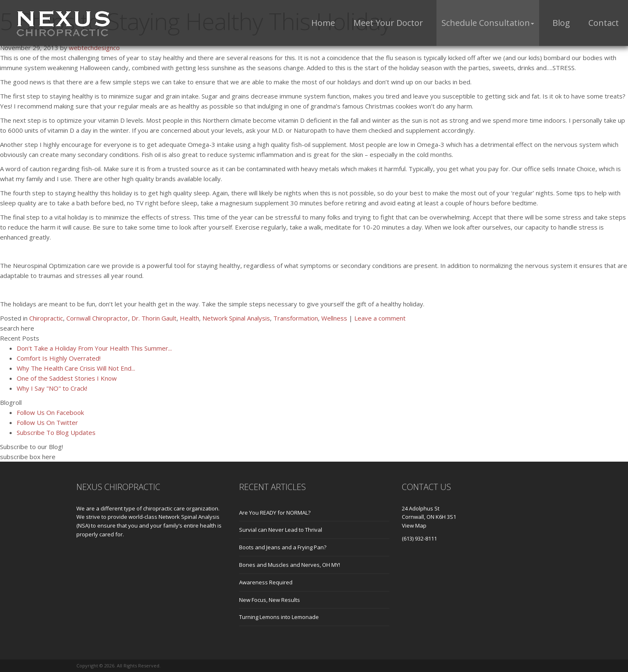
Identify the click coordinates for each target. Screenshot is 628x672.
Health (189, 318)
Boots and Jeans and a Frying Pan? (283, 547)
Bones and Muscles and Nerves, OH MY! (290, 565)
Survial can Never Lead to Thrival (281, 530)
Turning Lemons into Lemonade (279, 617)
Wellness (334, 318)
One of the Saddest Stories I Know (67, 378)
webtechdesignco (94, 48)
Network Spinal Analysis (236, 318)
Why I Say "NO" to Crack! (52, 388)
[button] (488, 23)
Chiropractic (46, 318)
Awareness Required (266, 582)
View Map (414, 525)
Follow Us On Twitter (47, 422)
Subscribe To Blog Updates (56, 432)
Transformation (296, 318)
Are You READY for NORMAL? (275, 513)
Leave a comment (380, 318)
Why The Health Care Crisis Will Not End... (76, 368)
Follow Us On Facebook (50, 412)
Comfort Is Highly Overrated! (59, 358)
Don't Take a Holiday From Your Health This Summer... (94, 348)
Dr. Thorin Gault (154, 318)
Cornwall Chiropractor (97, 318)
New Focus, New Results (270, 600)
